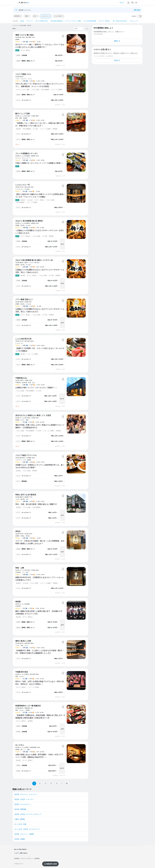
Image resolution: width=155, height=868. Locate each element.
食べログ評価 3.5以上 (42, 21)
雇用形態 (17, 16)
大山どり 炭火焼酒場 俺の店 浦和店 (29, 221)
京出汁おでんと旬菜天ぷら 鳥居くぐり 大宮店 (33, 415)
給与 (35, 16)
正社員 (22, 21)
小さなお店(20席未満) (90, 21)
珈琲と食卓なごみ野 (23, 641)
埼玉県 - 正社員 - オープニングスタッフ (28, 814)
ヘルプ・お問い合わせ (21, 853)
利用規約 (17, 858)
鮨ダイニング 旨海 (23, 114)
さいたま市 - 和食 (20, 824)
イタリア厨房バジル (23, 74)
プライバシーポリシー (27, 858)
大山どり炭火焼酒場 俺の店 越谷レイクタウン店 (34, 260)
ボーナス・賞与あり (105, 21)
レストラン (45, 16)
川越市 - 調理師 (20, 819)
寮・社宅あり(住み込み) (120, 21)
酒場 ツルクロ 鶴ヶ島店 (25, 35)
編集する (117, 41)
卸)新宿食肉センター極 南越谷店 (28, 706)
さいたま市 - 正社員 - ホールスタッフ (27, 829)
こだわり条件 (58, 16)
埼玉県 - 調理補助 (20, 809)
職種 (26, 16)
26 (67, 783)
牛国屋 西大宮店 (22, 672)
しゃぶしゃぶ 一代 (23, 185)
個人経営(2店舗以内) (57, 21)
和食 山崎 (20, 568)
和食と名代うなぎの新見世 (26, 495)
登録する (117, 60)
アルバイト (30, 21)
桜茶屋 (18, 602)
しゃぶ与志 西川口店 (23, 339)
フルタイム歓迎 (134, 21)
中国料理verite (21, 378)
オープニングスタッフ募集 (73, 21)
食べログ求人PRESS (20, 849)
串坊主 (18, 531)
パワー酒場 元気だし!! (24, 299)
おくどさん (20, 745)
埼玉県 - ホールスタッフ (23, 804)
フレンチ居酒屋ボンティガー (27, 153)
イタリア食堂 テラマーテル (26, 455)
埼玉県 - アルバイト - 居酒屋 (24, 834)
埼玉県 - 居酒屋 (20, 839)
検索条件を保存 (52, 864)
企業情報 (37, 858)
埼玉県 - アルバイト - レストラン (26, 794)
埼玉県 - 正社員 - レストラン (24, 799)
